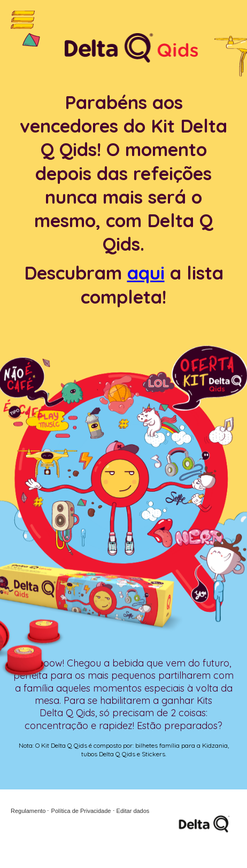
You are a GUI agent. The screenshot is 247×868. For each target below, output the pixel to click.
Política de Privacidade (81, 811)
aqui (146, 273)
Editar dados (133, 811)
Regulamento (28, 811)
